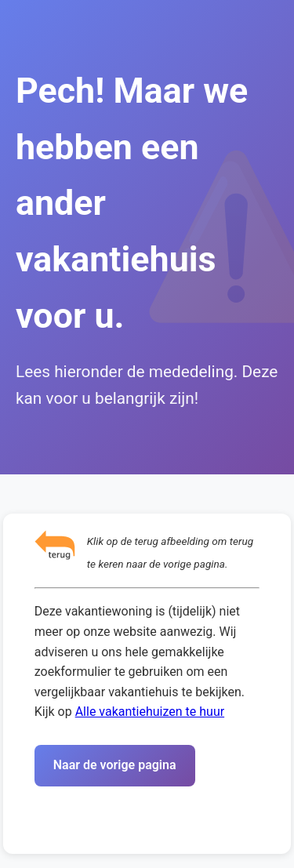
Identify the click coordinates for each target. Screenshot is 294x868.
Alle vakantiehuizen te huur (150, 712)
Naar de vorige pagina (115, 765)
